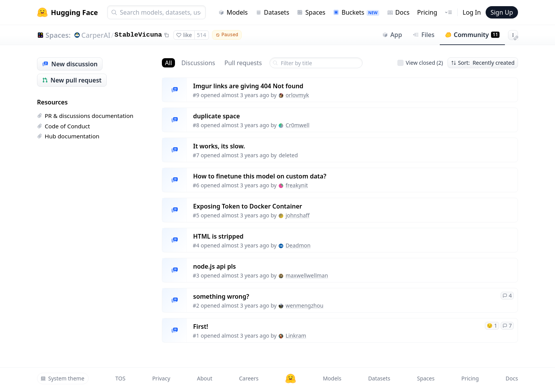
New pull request (72, 80)
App (392, 35)
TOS (120, 378)
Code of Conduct (63, 126)
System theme (62, 378)
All (168, 63)
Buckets (356, 12)
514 (202, 35)
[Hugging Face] (291, 379)
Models (233, 12)
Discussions (198, 63)
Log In (472, 12)
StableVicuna (138, 35)
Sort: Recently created (483, 63)
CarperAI (96, 35)
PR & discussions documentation (85, 116)
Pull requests (243, 63)
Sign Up (502, 12)
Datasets (272, 12)
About (205, 378)
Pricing (427, 12)
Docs (398, 12)
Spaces (311, 12)
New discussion (70, 64)
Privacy (161, 378)
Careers (249, 378)
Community (472, 35)
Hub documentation (68, 136)
